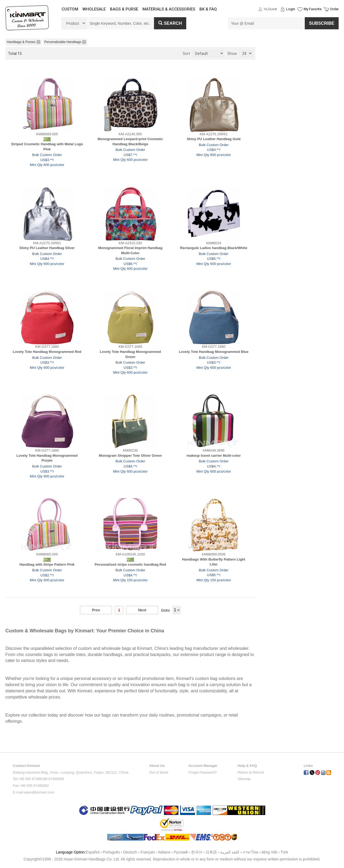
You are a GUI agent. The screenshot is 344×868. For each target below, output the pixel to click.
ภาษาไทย (250, 852)
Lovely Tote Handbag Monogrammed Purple (47, 458)
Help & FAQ (247, 766)
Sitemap (244, 779)
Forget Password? (203, 772)
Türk (284, 852)
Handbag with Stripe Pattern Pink (47, 564)
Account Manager (203, 766)
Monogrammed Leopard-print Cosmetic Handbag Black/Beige (130, 141)
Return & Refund (251, 772)
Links (308, 766)
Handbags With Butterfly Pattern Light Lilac (214, 562)
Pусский (181, 852)
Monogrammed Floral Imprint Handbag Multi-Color (130, 250)
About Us (157, 766)
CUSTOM (70, 9)
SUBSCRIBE (322, 23)
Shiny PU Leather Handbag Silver (47, 248)
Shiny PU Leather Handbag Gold (214, 139)
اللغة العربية (230, 852)
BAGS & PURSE (124, 9)
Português (111, 852)
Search (170, 23)
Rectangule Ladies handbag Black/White (214, 248)
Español (93, 852)
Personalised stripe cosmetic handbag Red (130, 564)
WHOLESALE (94, 9)
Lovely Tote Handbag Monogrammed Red (47, 352)
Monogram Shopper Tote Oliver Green (130, 456)
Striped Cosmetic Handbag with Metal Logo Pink (47, 147)
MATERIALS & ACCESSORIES (169, 9)
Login (291, 9)
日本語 (211, 852)
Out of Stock (159, 772)
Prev (96, 610)
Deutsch (130, 852)
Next (142, 610)
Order (334, 9)
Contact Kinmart (26, 766)
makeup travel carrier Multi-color (214, 456)
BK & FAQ (208, 9)
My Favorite (313, 9)
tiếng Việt (269, 852)
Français (148, 852)
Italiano (164, 852)
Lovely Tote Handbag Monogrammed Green (130, 354)
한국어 (197, 852)
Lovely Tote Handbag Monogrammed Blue (214, 352)
